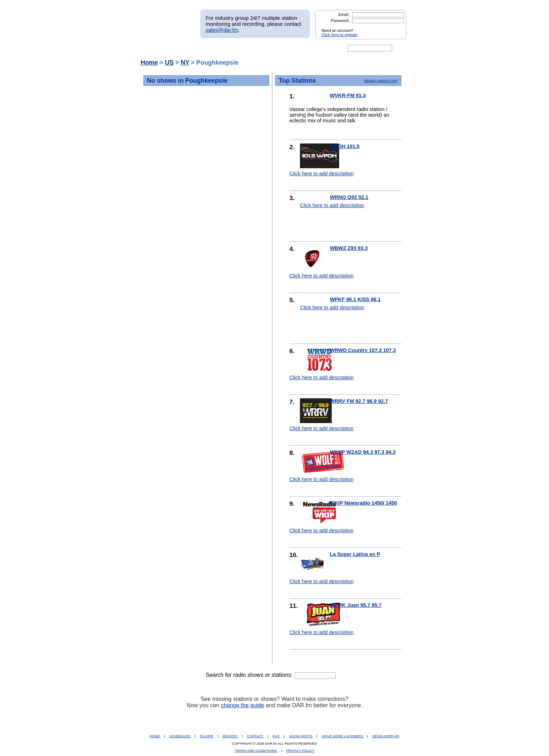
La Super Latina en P (355, 554)
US (169, 63)
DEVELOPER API (386, 736)
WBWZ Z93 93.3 (349, 248)
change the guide (243, 705)
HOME (155, 736)
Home (149, 63)
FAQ (277, 736)
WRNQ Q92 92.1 (349, 197)
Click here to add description (321, 174)
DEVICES (231, 736)
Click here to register (340, 35)
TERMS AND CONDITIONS (256, 751)
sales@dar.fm (222, 30)
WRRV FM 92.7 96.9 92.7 (359, 401)
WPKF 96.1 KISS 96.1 (355, 299)
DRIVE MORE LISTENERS (343, 736)
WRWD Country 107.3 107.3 (363, 350)
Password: (340, 20)
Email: (344, 14)
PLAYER (207, 736)
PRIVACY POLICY (300, 751)
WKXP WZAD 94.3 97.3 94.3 (363, 452)
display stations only (381, 81)
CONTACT (255, 736)
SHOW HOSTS (301, 736)
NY (185, 63)
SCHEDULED (180, 736)
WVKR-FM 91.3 (348, 95)
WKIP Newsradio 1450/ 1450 (364, 503)
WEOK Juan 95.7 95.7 (356, 605)
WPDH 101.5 (345, 146)
